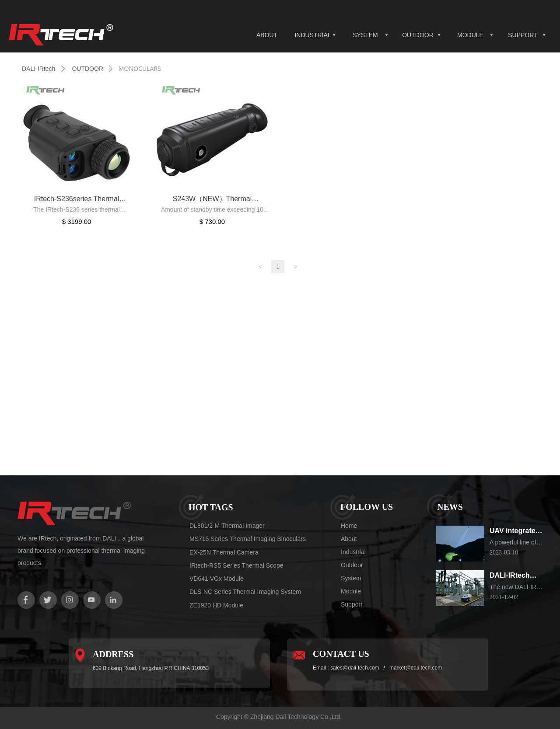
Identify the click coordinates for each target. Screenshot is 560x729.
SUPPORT (523, 35)
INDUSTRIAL (313, 35)
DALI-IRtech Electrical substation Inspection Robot (510, 576)
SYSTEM (365, 35)
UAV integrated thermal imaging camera (516, 532)
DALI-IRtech (38, 69)
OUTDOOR (418, 35)
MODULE (470, 35)
